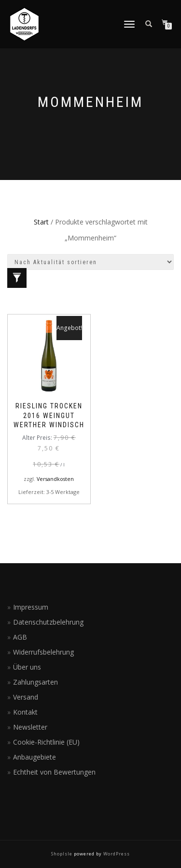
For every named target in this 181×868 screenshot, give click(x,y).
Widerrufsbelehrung (43, 652)
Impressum (31, 607)
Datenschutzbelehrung (48, 622)
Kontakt (25, 712)
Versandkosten (55, 479)
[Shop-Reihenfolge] (90, 262)
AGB (20, 637)
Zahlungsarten (35, 682)
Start (41, 222)
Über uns (27, 667)
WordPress (116, 854)
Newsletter (30, 727)
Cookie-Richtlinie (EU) (46, 742)
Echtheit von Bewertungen (54, 772)
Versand (26, 697)
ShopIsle (63, 854)
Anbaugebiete (35, 757)
